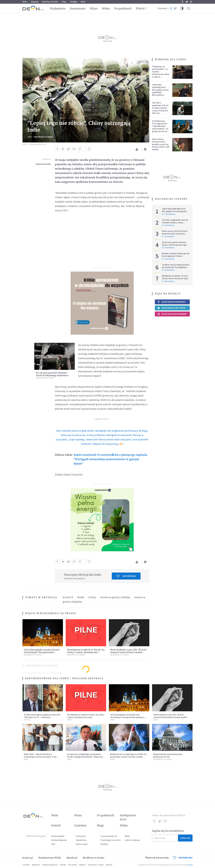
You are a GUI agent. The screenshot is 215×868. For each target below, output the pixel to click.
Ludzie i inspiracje (132, 840)
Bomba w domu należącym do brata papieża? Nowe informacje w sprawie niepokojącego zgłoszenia (176, 257)
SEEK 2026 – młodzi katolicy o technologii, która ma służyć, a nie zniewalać (40, 757)
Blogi (64, 2)
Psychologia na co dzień (111, 840)
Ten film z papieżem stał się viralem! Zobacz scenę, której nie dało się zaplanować (160, 109)
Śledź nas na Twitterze (171, 308)
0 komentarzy (168, 225)
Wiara (94, 9)
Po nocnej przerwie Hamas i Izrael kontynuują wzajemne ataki (52, 375)
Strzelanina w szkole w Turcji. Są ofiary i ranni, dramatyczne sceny (86, 652)
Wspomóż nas (126, 576)
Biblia (25, 2)
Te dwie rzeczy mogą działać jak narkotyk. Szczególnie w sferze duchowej (176, 267)
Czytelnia (80, 825)
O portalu (26, 865)
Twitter (187, 2)
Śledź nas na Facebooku (171, 302)
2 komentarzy (168, 237)
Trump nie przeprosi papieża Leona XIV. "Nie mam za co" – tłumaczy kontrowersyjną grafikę (42, 717)
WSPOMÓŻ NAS (183, 858)
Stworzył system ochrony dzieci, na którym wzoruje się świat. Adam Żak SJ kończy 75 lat (176, 246)
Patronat (109, 865)
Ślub (53, 844)
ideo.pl (190, 865)
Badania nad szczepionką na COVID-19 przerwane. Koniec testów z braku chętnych (128, 757)
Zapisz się (185, 838)
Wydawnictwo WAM (50, 858)
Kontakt (63, 865)
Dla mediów (72, 865)
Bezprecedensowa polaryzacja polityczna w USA (168, 755)
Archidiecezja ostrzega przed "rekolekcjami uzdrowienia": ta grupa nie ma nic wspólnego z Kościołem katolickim (160, 130)
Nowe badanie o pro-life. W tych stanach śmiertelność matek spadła (128, 652)
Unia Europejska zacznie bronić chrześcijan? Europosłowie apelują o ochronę (42, 652)
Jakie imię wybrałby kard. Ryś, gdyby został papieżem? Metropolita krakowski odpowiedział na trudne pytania (160, 94)
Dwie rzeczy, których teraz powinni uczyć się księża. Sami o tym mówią (161, 144)
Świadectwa (81, 840)
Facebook (182, 2)
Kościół (27, 720)
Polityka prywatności (50, 865)
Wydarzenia (58, 9)
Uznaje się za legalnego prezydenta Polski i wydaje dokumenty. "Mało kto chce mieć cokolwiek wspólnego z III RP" (85, 758)
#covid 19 (68, 597)
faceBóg (73, 2)
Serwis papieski (58, 836)
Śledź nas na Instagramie (172, 314)
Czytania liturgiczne (109, 836)
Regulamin (36, 865)
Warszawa (162, 8)
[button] (182, 9)
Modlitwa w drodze (50, 2)
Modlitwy (104, 844)
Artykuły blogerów (59, 840)
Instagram (191, 2)
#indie (81, 597)
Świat (30, 137)
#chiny (92, 597)
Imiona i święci (82, 844)
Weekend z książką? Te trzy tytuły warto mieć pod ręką (175, 277)
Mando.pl (72, 858)
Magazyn (35, 2)
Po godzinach (123, 9)
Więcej (140, 8)
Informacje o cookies (96, 865)
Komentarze (78, 9)
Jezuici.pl (28, 858)
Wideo (106, 9)
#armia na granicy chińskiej (115, 597)
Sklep (83, 2)
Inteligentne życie (128, 817)
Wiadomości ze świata (44, 137)
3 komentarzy (168, 248)
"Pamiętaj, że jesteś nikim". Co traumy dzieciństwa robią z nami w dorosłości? (161, 73)
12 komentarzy (169, 214)
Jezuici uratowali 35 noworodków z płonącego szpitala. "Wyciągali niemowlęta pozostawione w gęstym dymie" (111, 459)
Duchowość (81, 836)
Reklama (82, 865)
